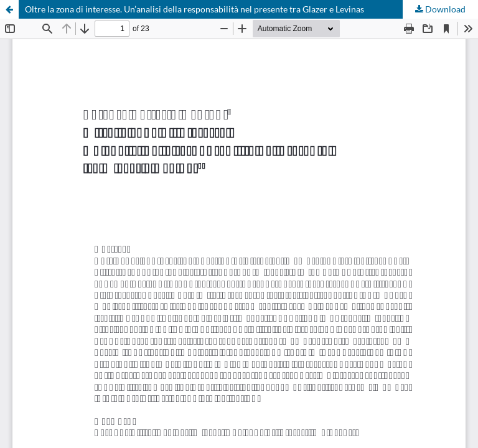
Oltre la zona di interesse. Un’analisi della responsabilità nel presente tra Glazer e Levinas (194, 9)
